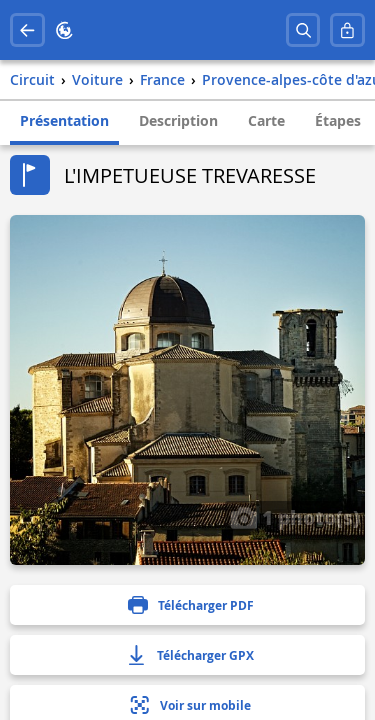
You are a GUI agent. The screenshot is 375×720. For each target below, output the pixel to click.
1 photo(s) (295, 517)
